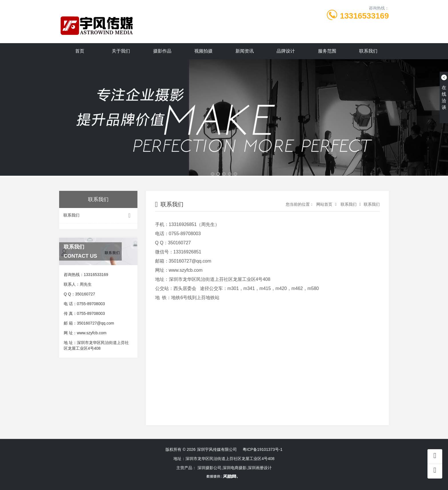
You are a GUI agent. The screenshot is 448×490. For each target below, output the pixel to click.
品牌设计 (286, 51)
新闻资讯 (245, 51)
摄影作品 (162, 51)
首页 (80, 51)
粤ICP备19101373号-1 (263, 449)
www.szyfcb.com (92, 333)
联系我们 (368, 51)
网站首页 (324, 204)
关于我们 (121, 51)
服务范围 (327, 51)
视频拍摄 (203, 51)
